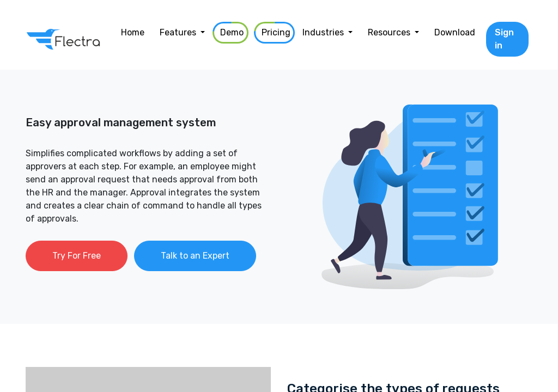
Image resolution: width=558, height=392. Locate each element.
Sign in (504, 39)
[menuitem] (133, 33)
